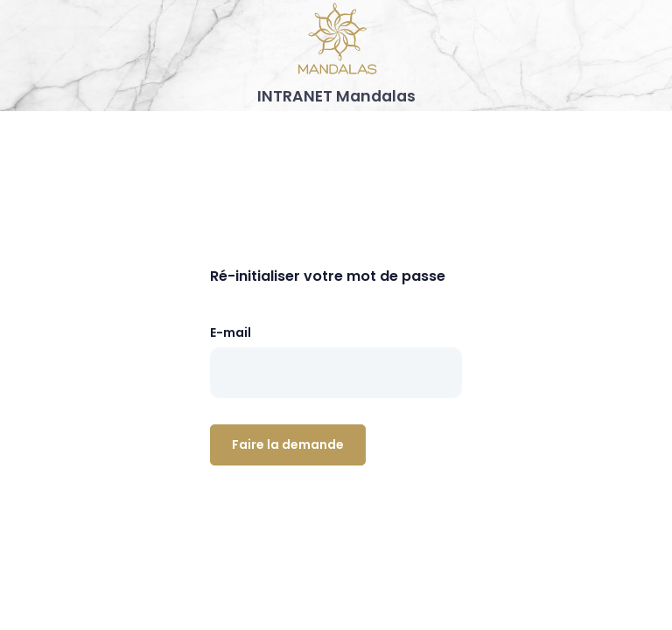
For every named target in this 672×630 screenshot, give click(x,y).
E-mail (231, 332)
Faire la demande (288, 444)
